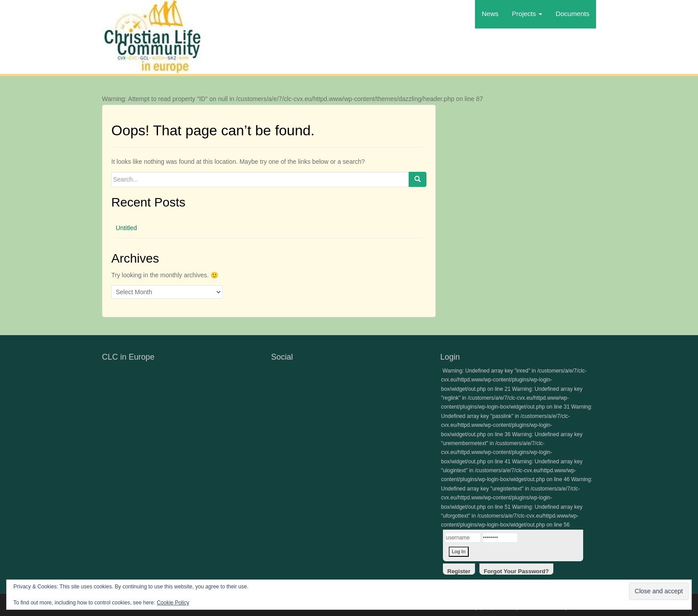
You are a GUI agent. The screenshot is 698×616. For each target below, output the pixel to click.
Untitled (126, 228)
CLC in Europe (128, 357)
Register (459, 571)
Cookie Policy (173, 603)
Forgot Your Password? (516, 571)
